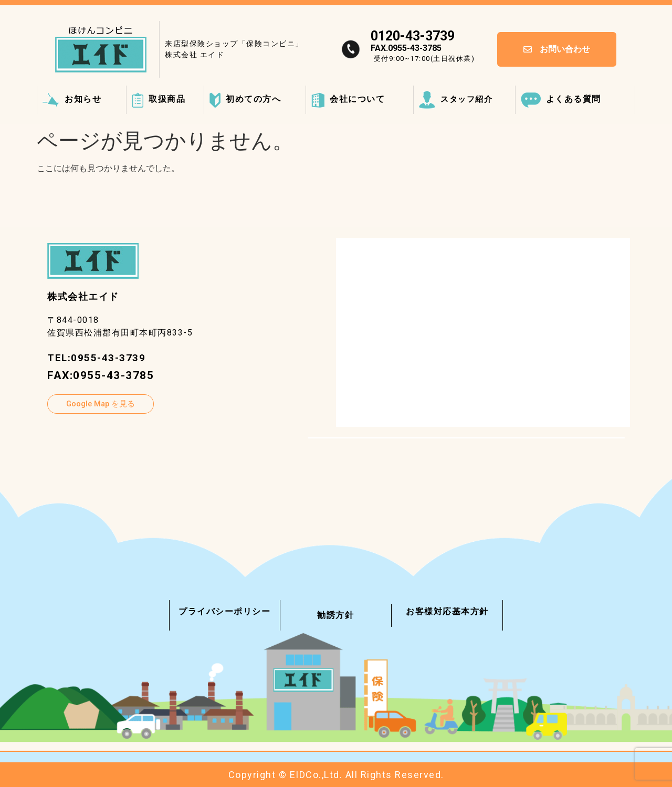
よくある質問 (561, 99)
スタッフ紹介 (456, 99)
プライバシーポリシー (224, 611)
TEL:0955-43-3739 (100, 358)
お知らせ (72, 99)
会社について (348, 99)
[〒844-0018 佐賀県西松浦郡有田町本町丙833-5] (483, 332)
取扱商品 (159, 99)
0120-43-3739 (413, 36)
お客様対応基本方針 (447, 611)
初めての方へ (245, 99)
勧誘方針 (335, 615)
